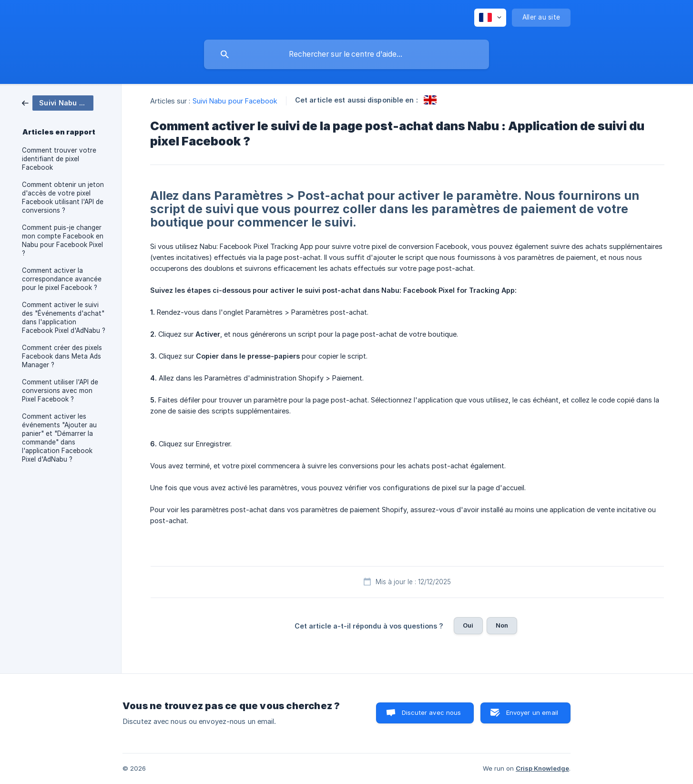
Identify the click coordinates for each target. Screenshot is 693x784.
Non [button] (502, 625)
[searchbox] (346, 54)
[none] (490, 18)
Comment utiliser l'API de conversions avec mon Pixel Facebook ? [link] (60, 391)
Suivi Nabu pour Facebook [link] (235, 101)
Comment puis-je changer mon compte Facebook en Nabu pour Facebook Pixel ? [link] (63, 240)
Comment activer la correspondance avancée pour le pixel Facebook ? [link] (62, 279)
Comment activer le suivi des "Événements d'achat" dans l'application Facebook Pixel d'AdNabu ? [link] (64, 318)
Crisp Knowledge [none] (542, 768)
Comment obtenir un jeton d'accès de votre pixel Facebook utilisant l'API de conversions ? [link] (63, 197)
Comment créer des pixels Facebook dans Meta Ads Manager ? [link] (62, 356)
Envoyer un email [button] (532, 712)
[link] (58, 102)
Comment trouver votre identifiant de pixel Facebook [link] (59, 159)
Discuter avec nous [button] (432, 712)
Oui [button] (468, 625)
